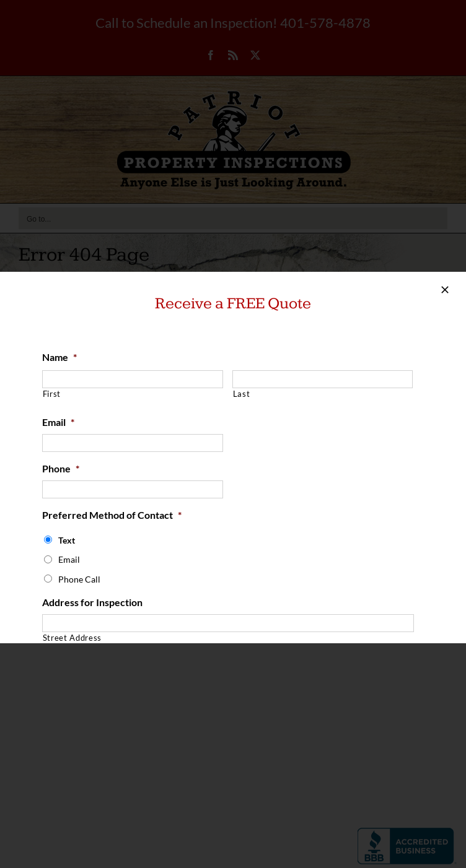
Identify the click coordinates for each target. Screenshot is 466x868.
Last (242, 394)
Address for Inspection (92, 602)
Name (59, 357)
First (52, 394)
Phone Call (79, 579)
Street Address (72, 638)
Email (58, 422)
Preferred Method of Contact (112, 515)
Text (67, 540)
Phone (61, 468)
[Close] (445, 290)
